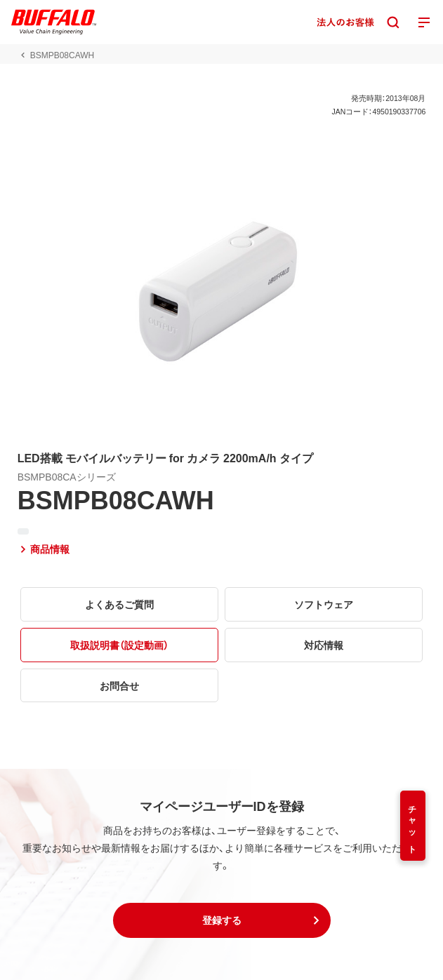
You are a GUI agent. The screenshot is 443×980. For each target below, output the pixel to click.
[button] (222, 920)
